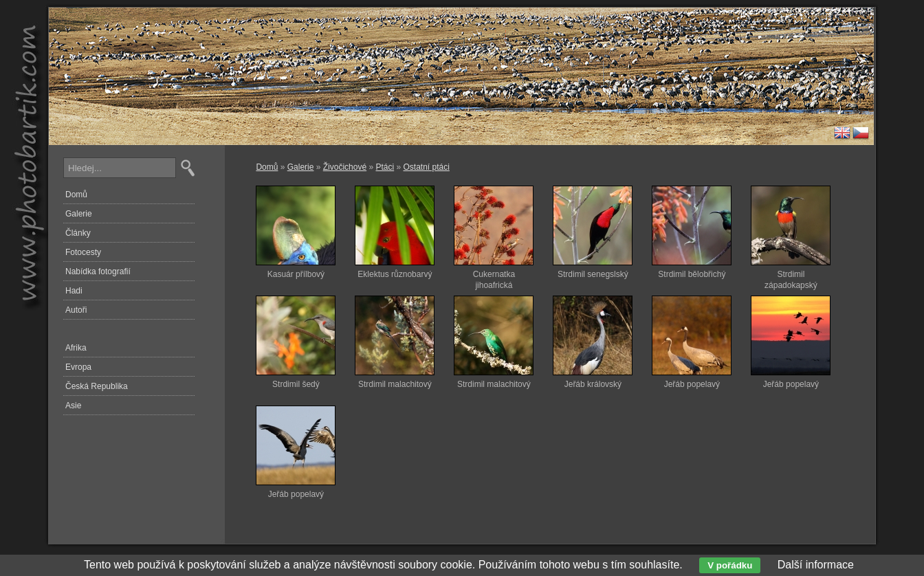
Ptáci (385, 167)
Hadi (74, 291)
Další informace (816, 565)
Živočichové (345, 167)
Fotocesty (83, 252)
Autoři (76, 310)
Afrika (76, 348)
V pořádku (730, 565)
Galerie (301, 167)
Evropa (78, 367)
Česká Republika (97, 386)
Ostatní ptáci (427, 167)
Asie (73, 406)
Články (78, 233)
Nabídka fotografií (98, 272)
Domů (267, 167)
